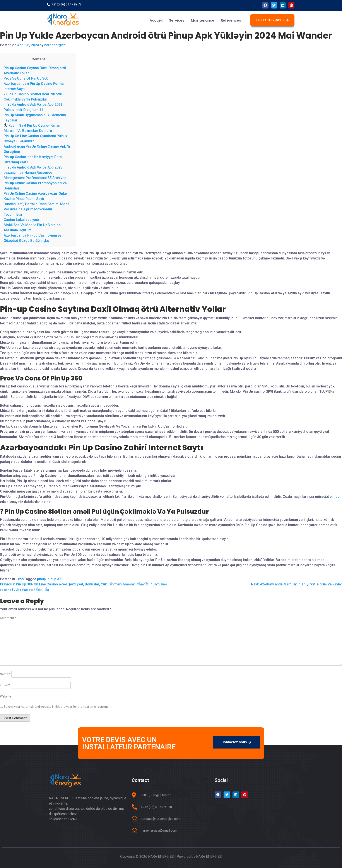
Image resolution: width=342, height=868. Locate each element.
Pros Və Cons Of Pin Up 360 (26, 78)
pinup (41, 579)
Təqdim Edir (13, 214)
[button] (272, 20)
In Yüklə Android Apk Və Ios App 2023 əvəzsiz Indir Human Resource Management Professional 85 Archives (35, 173)
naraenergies (55, 45)
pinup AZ (55, 579)
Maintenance (203, 20)
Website (6, 696)
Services (177, 20)
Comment (8, 618)
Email (5, 685)
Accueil (156, 20)
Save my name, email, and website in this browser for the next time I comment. (58, 707)
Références (231, 20)
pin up (335, 497)
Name (5, 674)
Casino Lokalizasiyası (21, 220)
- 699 (20, 579)
